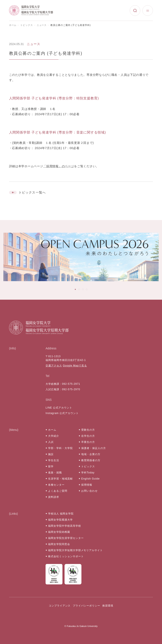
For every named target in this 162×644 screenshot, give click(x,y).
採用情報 (87, 485)
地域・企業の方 (91, 454)
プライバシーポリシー (86, 606)
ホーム (13, 25)
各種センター (56, 485)
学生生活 (54, 460)
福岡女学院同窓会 (59, 544)
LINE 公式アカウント (59, 408)
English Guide (90, 479)
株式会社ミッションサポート (66, 556)
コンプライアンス (60, 606)
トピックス (26, 25)
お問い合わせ (89, 491)
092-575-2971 (71, 384)
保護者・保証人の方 (94, 448)
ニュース (42, 25)
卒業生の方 (88, 442)
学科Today (88, 473)
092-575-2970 (71, 389)
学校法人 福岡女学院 (61, 514)
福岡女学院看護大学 (60, 520)
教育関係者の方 (91, 460)
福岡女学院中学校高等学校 (65, 526)
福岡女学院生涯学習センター (66, 538)
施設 (51, 454)
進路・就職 (55, 473)
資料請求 (54, 497)
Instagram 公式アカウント (62, 413)
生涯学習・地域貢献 (60, 479)
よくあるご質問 (58, 491)
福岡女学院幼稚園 (59, 532)
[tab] (75, 289)
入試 (51, 442)
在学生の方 (88, 436)
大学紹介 (54, 436)
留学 (51, 466)
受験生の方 (88, 430)
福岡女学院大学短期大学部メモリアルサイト (75, 550)
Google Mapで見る (75, 366)
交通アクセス (54, 366)
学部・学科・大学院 (60, 448)
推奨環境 (108, 606)
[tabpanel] (81, 257)
